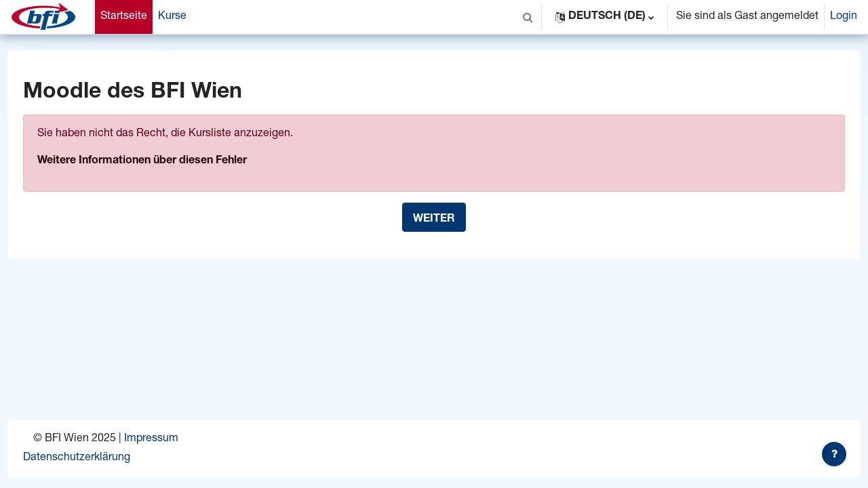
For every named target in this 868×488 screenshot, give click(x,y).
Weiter (434, 220)
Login (844, 17)
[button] (528, 17)
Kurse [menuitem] (172, 17)
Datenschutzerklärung (102, 458)
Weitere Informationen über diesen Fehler (167, 161)
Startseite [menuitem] (124, 17)
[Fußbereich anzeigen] (834, 454)
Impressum (176, 439)
